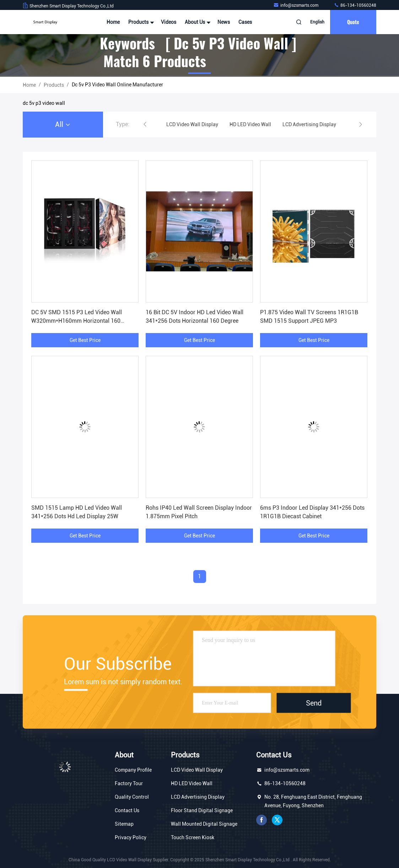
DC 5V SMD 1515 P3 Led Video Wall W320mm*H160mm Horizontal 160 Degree (77, 321)
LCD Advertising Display (198, 797)
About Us (197, 22)
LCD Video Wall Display (197, 770)
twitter (277, 820)
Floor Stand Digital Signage (202, 810)
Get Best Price (85, 340)
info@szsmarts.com (296, 5)
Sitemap (124, 824)
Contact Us (127, 810)
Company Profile (133, 770)
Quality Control (132, 797)
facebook (261, 820)
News (224, 22)
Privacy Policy (131, 837)
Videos (169, 22)
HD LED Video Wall (192, 783)
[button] (145, 124)
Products (140, 22)
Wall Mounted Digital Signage (204, 824)
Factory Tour (129, 783)
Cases (245, 22)
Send (314, 703)
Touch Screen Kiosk (193, 837)
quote (353, 22)
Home (113, 22)
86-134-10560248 (355, 5)
